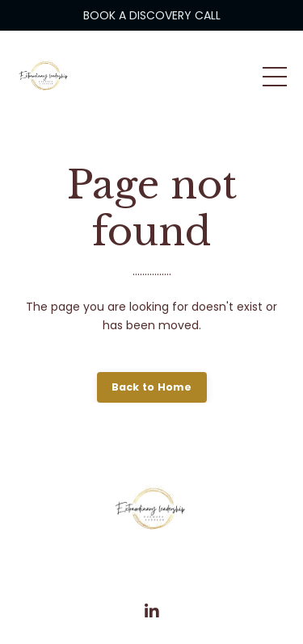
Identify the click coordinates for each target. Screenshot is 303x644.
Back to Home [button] (152, 387)
